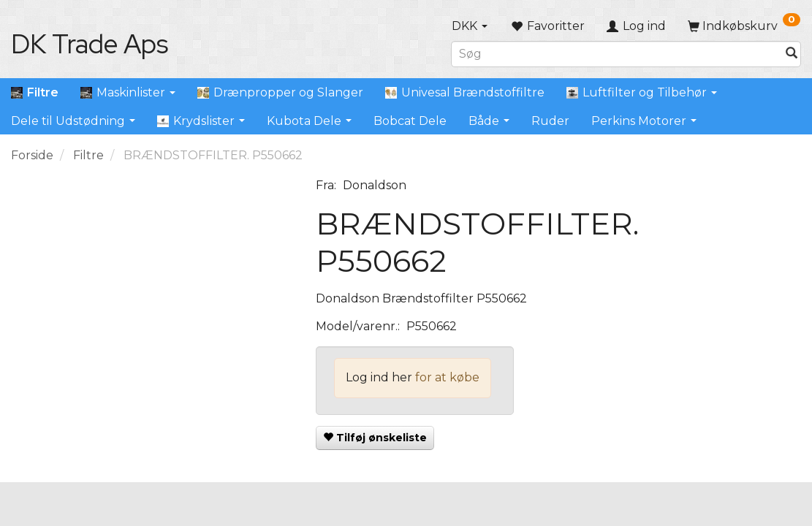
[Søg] (792, 54)
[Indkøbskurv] (744, 26)
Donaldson (375, 185)
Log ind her (379, 377)
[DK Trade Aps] (90, 44)
